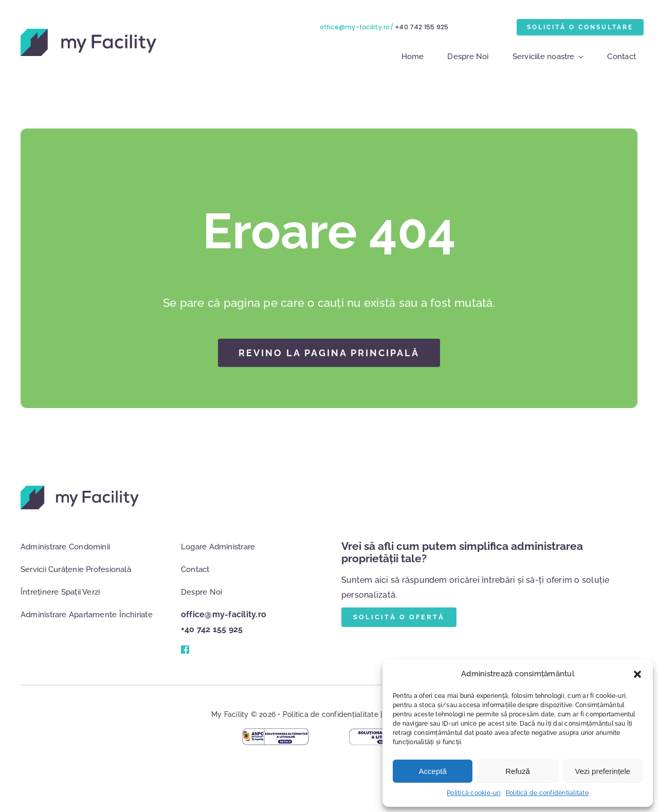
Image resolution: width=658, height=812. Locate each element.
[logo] (87, 33)
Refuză (518, 771)
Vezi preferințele (603, 771)
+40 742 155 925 (423, 27)
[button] (637, 674)
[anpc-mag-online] (276, 732)
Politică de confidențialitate (547, 793)
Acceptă (433, 771)
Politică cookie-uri (474, 793)
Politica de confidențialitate (331, 714)
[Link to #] (185, 650)
